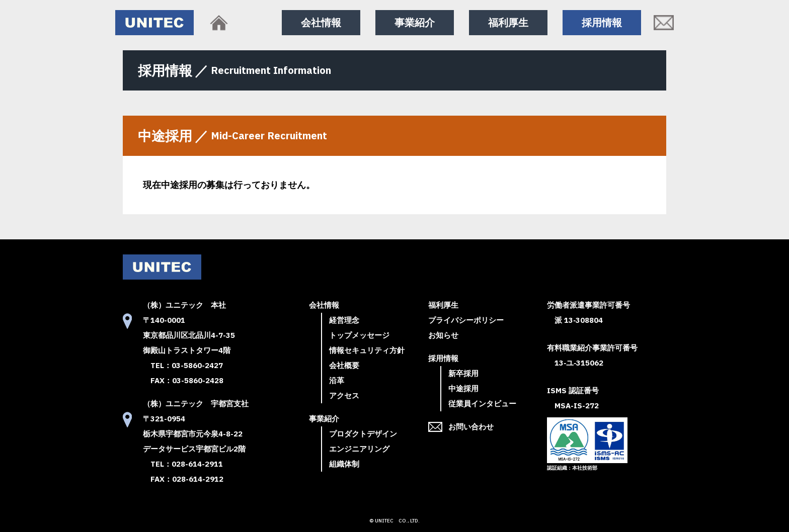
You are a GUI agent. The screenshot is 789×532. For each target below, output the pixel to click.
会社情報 (321, 22)
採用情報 (602, 22)
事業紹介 (415, 22)
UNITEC (384, 521)
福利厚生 (508, 22)
